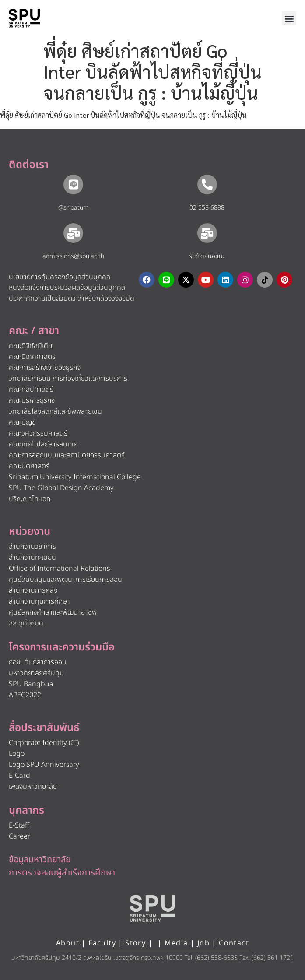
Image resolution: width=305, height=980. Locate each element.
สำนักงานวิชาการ (32, 547)
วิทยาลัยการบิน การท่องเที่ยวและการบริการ (68, 379)
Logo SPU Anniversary (44, 765)
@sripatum (74, 208)
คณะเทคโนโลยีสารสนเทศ (43, 444)
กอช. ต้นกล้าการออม (38, 662)
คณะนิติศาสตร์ (29, 466)
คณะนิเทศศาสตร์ (32, 357)
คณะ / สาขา (34, 331)
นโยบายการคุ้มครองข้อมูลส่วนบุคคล (60, 277)
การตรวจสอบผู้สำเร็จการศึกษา (62, 873)
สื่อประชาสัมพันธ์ (44, 728)
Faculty (102, 943)
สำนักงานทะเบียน (32, 558)
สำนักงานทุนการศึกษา (39, 601)
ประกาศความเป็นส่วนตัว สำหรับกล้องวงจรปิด (72, 299)
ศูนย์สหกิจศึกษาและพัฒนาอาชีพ (53, 612)
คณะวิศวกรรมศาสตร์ (38, 433)
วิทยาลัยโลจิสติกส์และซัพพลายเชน (55, 411)
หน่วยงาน (30, 532)
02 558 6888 (207, 208)
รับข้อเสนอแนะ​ (207, 256)
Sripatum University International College (75, 477)
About (68, 943)
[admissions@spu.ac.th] (73, 233)
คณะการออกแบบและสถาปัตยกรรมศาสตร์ (67, 455)
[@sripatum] (73, 184)
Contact (234, 943)
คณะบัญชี (22, 422)
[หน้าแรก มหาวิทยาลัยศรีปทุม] (153, 908)
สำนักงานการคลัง (33, 590)
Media (177, 943)
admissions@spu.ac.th (73, 256)
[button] (289, 18)
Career (19, 836)
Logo (17, 754)
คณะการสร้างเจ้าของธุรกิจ (45, 368)
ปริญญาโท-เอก (30, 499)
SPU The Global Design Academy (61, 488)
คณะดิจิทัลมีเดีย (30, 346)
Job (203, 943)
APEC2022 (25, 695)
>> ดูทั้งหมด (26, 623)
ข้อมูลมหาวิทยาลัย (40, 860)
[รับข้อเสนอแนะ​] (207, 233)
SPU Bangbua (31, 684)
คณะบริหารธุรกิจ (32, 400)
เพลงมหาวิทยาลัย (33, 787)
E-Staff (19, 825)
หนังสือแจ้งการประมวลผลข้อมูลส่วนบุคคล (67, 288)
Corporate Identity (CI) (44, 743)
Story (135, 943)
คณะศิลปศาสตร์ (31, 390)
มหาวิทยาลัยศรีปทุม (36, 673)
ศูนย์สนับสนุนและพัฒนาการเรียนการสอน (65, 580)
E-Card (19, 776)
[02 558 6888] (207, 184)
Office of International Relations (59, 569)
